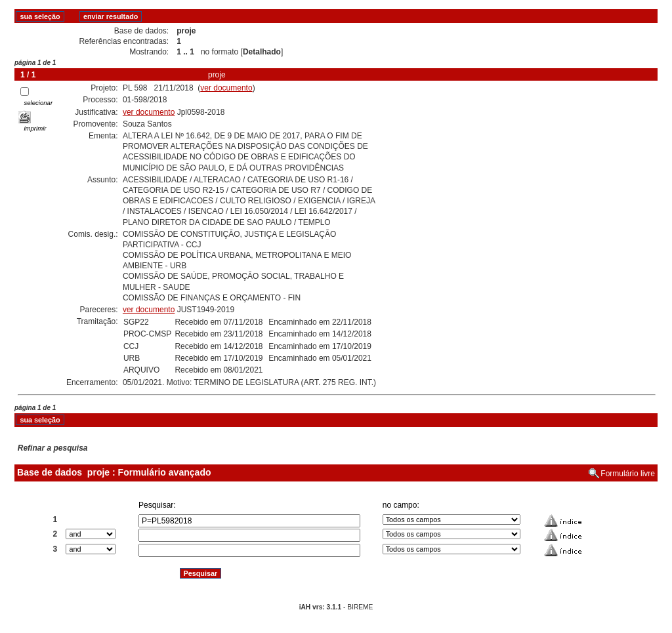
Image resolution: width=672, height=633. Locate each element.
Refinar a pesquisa (53, 448)
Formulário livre (628, 474)
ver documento (226, 88)
